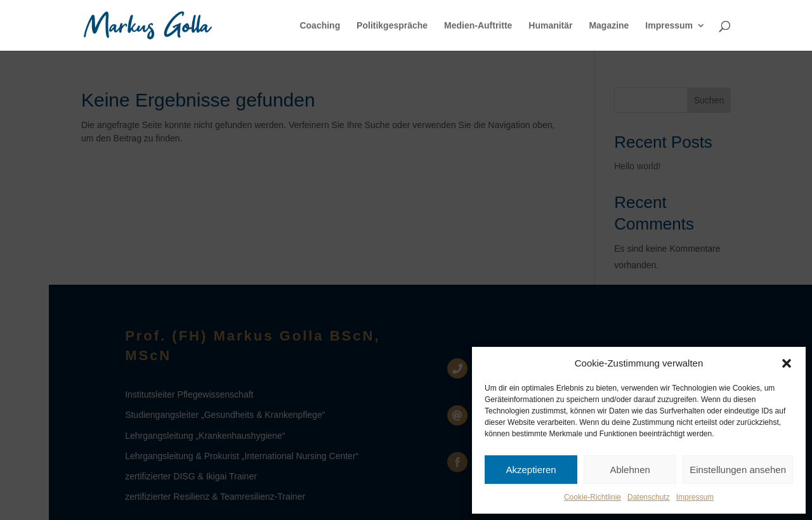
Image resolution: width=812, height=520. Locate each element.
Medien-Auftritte (478, 26)
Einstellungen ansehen (738, 470)
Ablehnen (630, 470)
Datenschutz (649, 497)
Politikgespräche (392, 26)
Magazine (609, 26)
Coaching (320, 26)
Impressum (695, 497)
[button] (787, 363)
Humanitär (550, 26)
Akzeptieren (531, 470)
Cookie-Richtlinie (593, 497)
